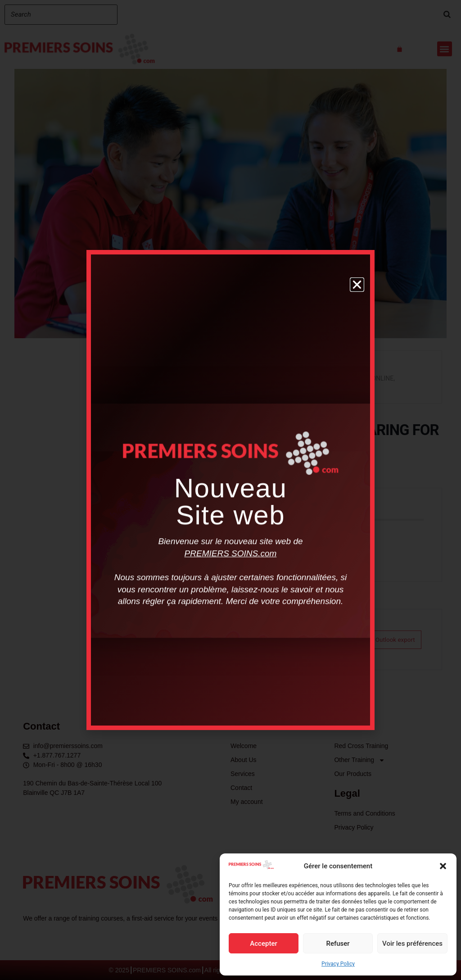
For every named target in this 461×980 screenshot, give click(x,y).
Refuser (338, 944)
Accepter (263, 944)
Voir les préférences (412, 944)
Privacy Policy (338, 964)
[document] (230, 490)
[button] (443, 866)
